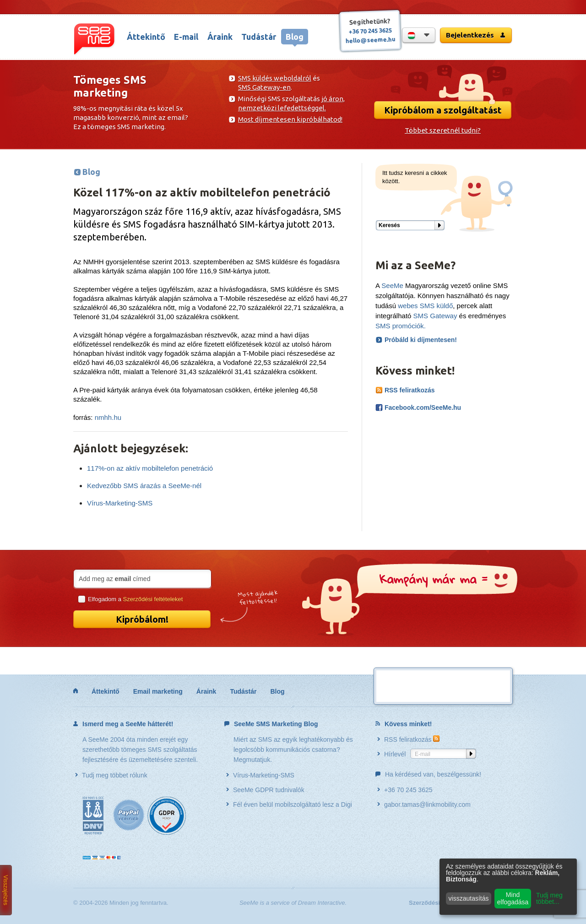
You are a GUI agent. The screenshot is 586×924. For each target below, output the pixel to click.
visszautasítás (469, 898)
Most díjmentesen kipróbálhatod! (290, 119)
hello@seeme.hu (371, 40)
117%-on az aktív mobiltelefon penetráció (150, 468)
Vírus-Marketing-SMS (120, 503)
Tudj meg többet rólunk (111, 775)
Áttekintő (146, 37)
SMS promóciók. (401, 326)
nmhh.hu (108, 417)
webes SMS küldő (425, 306)
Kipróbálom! (142, 619)
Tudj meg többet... (549, 898)
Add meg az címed (114, 579)
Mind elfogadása (513, 898)
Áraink (220, 37)
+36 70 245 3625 (370, 30)
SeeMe (392, 285)
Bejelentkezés (476, 35)
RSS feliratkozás (405, 390)
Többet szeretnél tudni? (443, 130)
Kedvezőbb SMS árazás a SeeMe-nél (144, 486)
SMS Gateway (435, 316)
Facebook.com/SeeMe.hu (418, 408)
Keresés (389, 225)
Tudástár (259, 37)
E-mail (186, 37)
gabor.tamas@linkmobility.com (424, 804)
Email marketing (158, 691)
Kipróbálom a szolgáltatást (443, 110)
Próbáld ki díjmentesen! (421, 340)
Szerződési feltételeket (153, 599)
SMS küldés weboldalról (275, 78)
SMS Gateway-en (264, 87)
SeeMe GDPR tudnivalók (265, 790)
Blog (295, 37)
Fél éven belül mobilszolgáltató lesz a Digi (289, 804)
